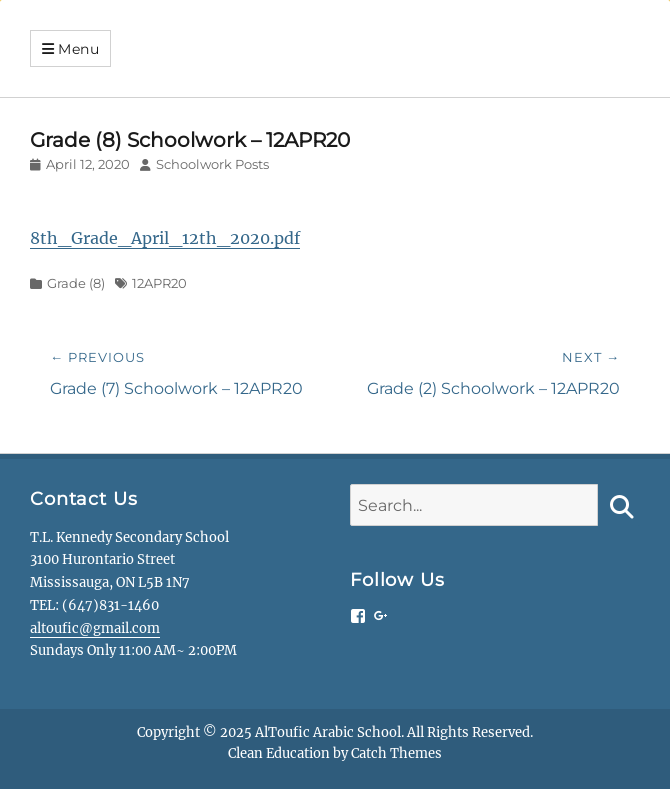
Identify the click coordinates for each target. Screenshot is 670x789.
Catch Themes (396, 753)
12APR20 (159, 283)
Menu (79, 49)
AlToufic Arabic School (328, 732)
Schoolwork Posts (212, 164)
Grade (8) (76, 283)
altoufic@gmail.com (95, 628)
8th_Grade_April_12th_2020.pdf (165, 238)
